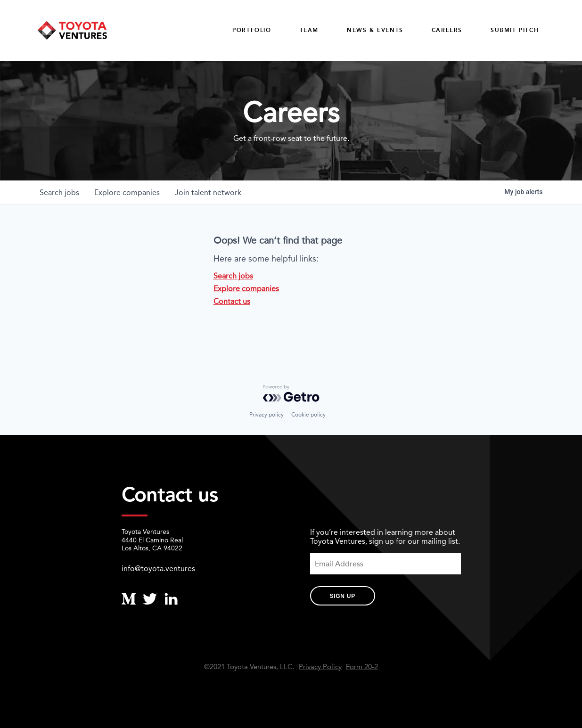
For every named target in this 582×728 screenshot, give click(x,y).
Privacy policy (266, 415)
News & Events (375, 30)
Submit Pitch (515, 30)
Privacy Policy (320, 667)
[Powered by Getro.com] (291, 393)
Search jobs (233, 276)
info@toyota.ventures (158, 568)
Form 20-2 (362, 667)
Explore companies (246, 289)
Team (309, 30)
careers (447, 30)
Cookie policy (308, 415)
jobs (59, 192)
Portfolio (252, 30)
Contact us (232, 301)
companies (127, 192)
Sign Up (343, 596)
